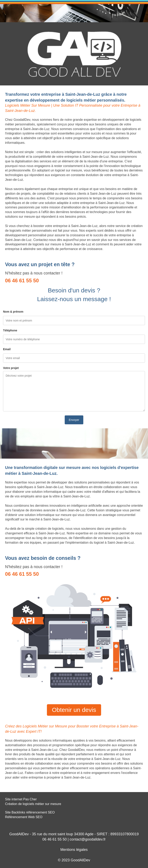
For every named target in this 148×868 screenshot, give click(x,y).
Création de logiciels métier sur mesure (33, 804)
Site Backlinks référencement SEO (30, 812)
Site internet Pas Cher (21, 799)
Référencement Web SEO (24, 817)
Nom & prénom (13, 312)
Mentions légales (74, 850)
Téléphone (10, 330)
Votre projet (11, 368)
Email (7, 349)
